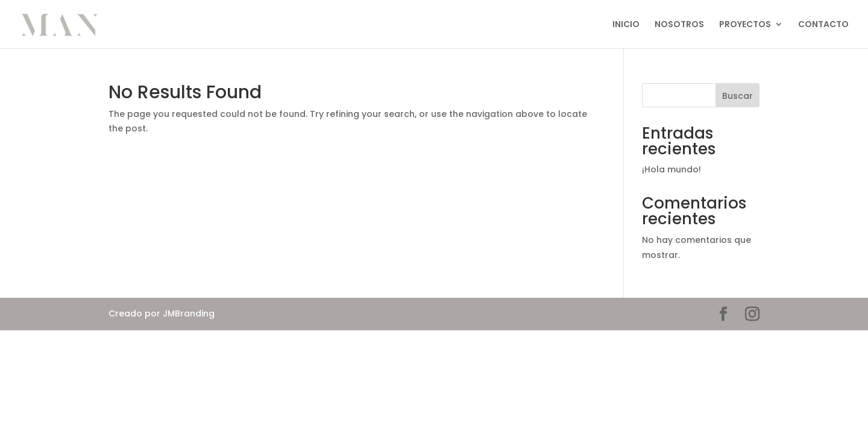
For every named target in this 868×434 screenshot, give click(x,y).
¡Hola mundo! (671, 169)
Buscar (737, 96)
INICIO (626, 25)
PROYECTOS (745, 25)
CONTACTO (823, 25)
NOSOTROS (679, 25)
